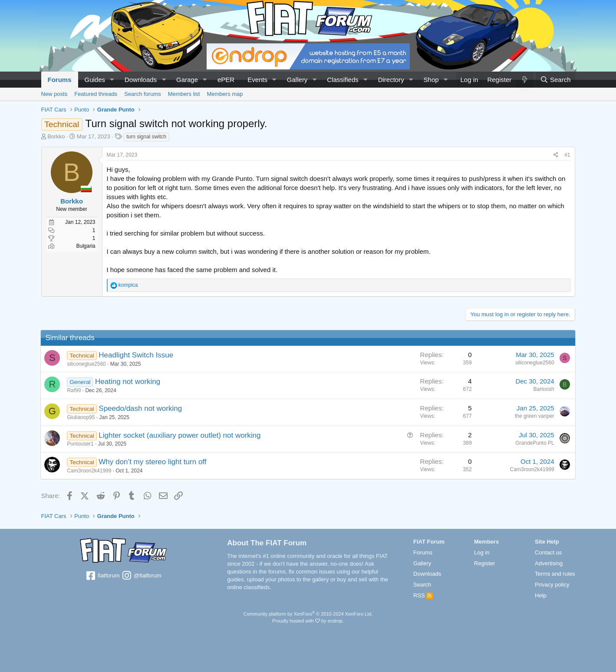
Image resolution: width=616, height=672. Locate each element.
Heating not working (128, 382)
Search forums (143, 94)
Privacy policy (552, 585)
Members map (225, 94)
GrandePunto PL (534, 443)
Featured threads (96, 94)
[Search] (555, 80)
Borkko (56, 136)
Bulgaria (86, 246)
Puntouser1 (81, 444)
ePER (226, 80)
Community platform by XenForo (308, 614)
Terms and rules (555, 574)
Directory (391, 80)
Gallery (297, 80)
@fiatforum (141, 576)
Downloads (141, 80)
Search (422, 585)
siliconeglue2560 (87, 364)
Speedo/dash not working (141, 408)
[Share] (556, 155)
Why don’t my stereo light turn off (153, 462)
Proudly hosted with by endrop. (308, 621)
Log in (482, 552)
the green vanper (534, 416)
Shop (431, 80)
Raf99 (75, 390)
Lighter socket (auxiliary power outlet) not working (180, 435)
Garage (187, 80)
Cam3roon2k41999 (90, 471)
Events (257, 80)
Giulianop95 (82, 417)
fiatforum (102, 576)
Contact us (548, 552)
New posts (54, 94)
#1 (567, 155)
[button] (112, 80)
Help (541, 595)
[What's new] (524, 80)
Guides (95, 80)
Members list (184, 94)
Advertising (549, 563)
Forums (60, 80)
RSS (423, 595)
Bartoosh (543, 389)
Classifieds (343, 80)
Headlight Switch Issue (136, 355)
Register (484, 563)
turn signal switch (146, 137)
